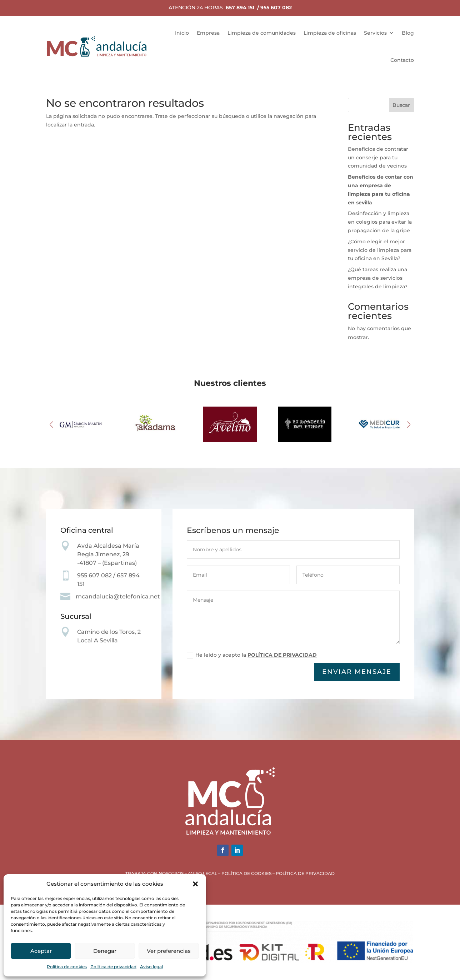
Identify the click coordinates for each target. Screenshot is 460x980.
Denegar (105, 951)
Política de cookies (67, 967)
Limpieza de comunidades (262, 33)
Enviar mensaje (357, 672)
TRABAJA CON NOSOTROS (154, 873)
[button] (195, 884)
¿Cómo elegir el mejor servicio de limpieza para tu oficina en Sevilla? (380, 250)
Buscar (401, 105)
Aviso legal (151, 967)
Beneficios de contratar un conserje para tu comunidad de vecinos (378, 158)
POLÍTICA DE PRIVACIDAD (282, 656)
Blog (408, 33)
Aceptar (41, 951)
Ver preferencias (169, 951)
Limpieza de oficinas (330, 33)
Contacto (402, 60)
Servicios (375, 33)
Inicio (182, 33)
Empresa (208, 33)
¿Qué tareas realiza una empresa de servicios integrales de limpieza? (378, 278)
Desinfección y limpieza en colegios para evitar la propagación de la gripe (380, 222)
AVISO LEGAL (202, 873)
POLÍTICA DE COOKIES (246, 873)
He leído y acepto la (252, 657)
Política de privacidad (113, 967)
